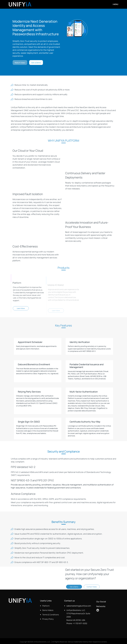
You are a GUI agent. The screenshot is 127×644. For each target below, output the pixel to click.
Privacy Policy (48, 619)
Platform (46, 606)
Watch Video (20, 63)
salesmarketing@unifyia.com (79, 606)
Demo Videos (48, 610)
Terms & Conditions (51, 615)
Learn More (21, 310)
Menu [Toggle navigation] (115, 4)
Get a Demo (36, 63)
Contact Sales (92, 588)
